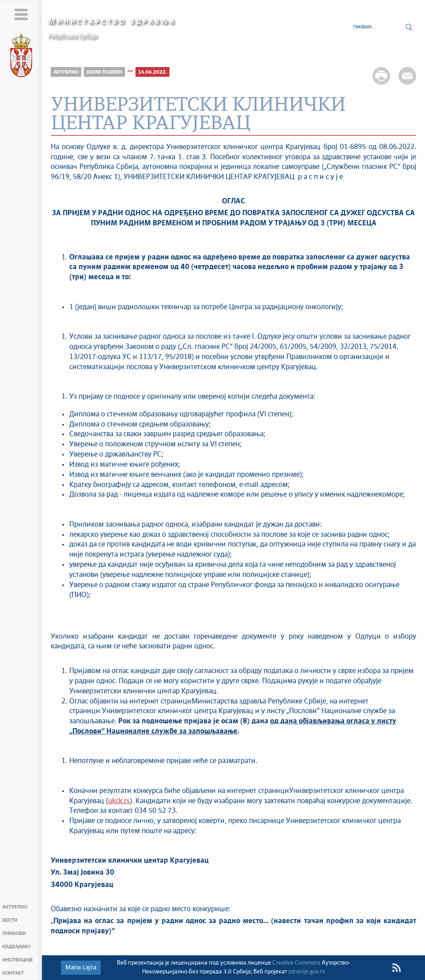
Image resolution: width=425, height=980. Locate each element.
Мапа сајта (81, 968)
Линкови (14, 933)
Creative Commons (296, 963)
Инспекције (17, 960)
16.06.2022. (152, 72)
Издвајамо (16, 947)
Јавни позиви (104, 72)
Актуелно (15, 907)
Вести (10, 920)
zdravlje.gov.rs (307, 972)
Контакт (13, 973)
